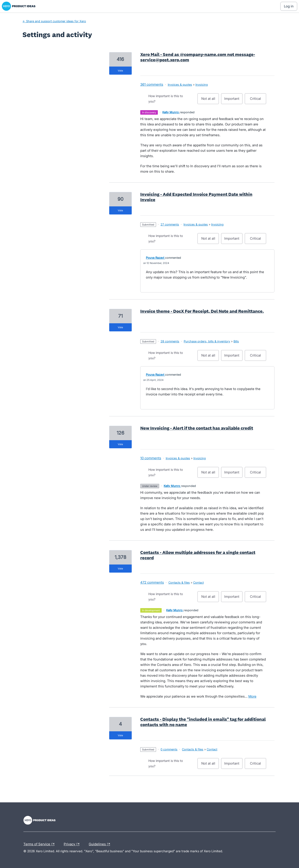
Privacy (73, 844)
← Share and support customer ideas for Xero (54, 21)
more (252, 696)
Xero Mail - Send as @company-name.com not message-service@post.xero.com (198, 57)
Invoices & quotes (180, 85)
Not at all (210, 100)
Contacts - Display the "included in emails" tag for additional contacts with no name (203, 722)
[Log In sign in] (289, 6)
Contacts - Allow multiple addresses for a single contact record (198, 555)
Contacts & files (179, 582)
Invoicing (202, 85)
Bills (236, 341)
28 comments (170, 341)
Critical (258, 100)
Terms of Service (40, 844)
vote (120, 71)
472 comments (152, 582)
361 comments (152, 84)
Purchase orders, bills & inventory (207, 341)
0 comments (169, 749)
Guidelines (100, 844)
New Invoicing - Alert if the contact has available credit (197, 428)
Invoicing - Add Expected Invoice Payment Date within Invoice (196, 197)
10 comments (151, 458)
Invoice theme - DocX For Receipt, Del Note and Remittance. (202, 311)
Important (233, 100)
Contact (198, 582)
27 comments (170, 224)
